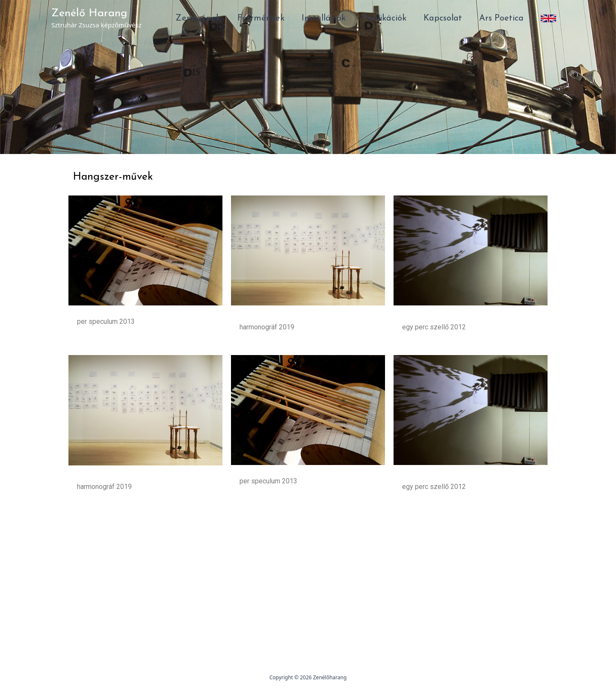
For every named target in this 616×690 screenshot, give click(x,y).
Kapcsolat (443, 18)
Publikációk (385, 18)
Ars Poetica (501, 18)
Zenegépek (198, 18)
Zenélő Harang (89, 13)
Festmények (261, 18)
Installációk (324, 18)
